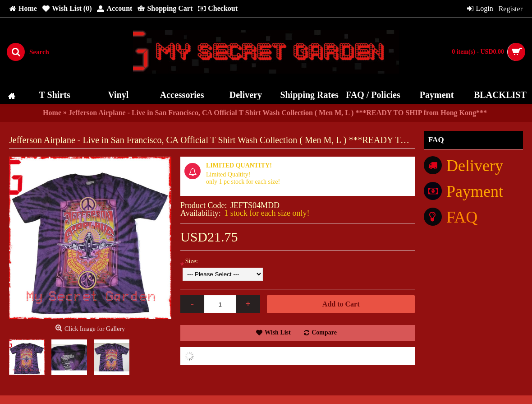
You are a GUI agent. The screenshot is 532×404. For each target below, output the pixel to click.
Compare (324, 332)
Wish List (278, 332)
